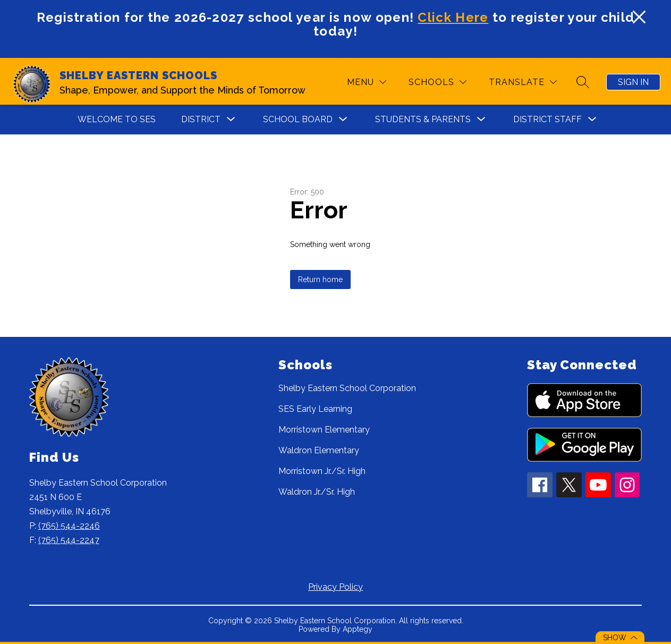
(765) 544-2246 (69, 526)
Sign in (633, 82)
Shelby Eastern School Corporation (347, 388)
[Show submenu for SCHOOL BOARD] (298, 120)
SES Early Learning (315, 409)
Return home (320, 279)
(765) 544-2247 (69, 540)
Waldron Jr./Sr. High (317, 492)
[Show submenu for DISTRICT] (201, 120)
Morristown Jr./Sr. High (322, 471)
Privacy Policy (335, 587)
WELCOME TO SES (117, 119)
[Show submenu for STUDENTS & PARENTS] (423, 120)
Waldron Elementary (319, 450)
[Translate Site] (523, 82)
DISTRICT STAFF (547, 119)
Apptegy (358, 629)
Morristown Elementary (324, 430)
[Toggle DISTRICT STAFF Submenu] (592, 119)
